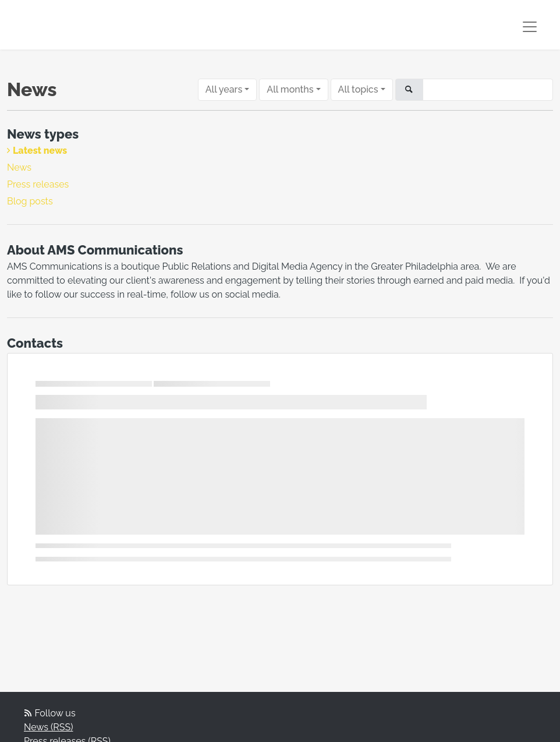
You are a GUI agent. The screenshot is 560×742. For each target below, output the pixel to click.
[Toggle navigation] (530, 27)
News (19, 167)
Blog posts (30, 201)
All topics (358, 89)
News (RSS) (48, 727)
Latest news (40, 151)
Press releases (38, 184)
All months (290, 89)
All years (224, 89)
